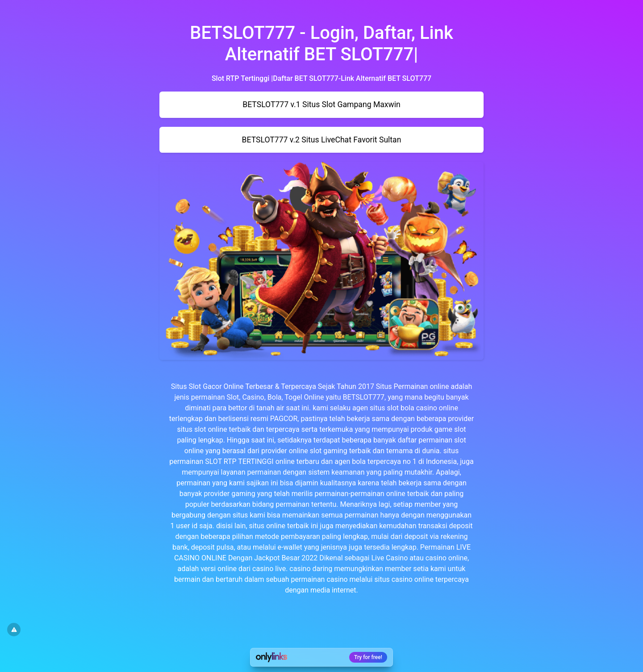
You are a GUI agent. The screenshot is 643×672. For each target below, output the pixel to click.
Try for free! (368, 657)
